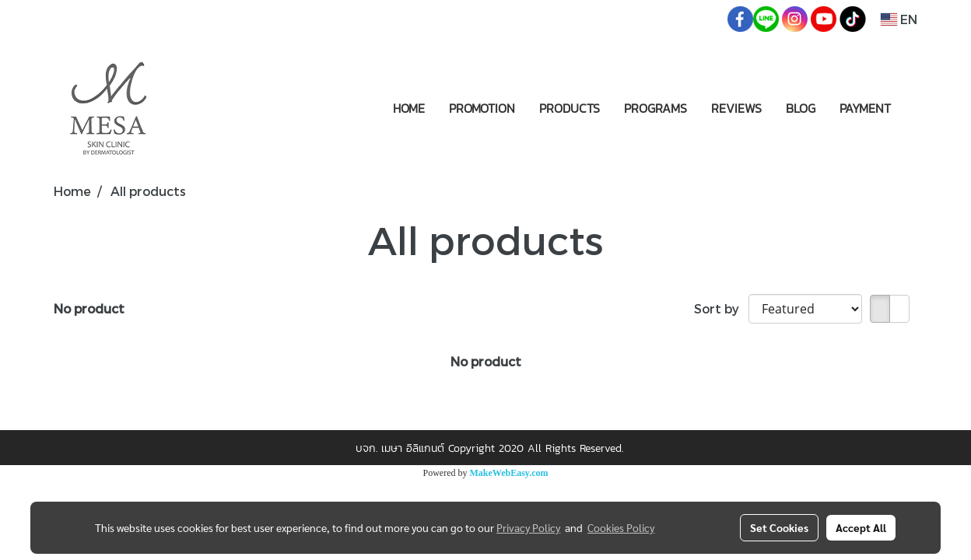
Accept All (861, 527)
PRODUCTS (570, 108)
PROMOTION (482, 108)
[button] (917, 108)
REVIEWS (736, 108)
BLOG (801, 108)
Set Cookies (779, 527)
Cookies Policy (621, 527)
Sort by (721, 308)
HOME (409, 108)
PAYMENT (865, 108)
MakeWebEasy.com (509, 473)
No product (89, 308)
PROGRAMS (656, 108)
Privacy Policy (528, 527)
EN (899, 19)
